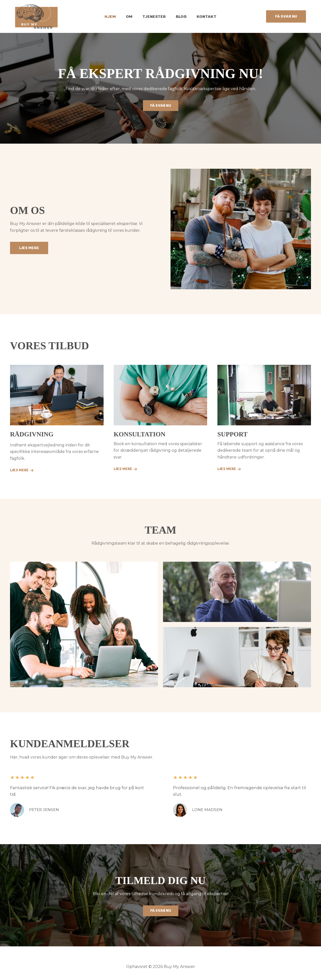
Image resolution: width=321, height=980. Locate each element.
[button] (286, 16)
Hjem (115, 16)
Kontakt (202, 16)
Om (132, 16)
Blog (179, 16)
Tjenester (154, 16)
